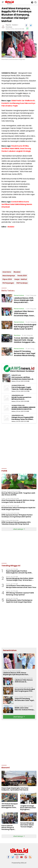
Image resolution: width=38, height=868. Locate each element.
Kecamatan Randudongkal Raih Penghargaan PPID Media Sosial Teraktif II (25, 327)
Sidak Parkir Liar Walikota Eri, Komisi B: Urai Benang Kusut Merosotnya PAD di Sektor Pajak (18, 103)
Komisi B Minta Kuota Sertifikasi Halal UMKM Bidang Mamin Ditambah (17, 204)
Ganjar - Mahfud (21, 279)
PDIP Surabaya (22, 283)
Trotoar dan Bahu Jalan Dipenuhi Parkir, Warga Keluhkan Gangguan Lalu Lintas (24, 341)
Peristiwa (9, 27)
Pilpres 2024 (7, 279)
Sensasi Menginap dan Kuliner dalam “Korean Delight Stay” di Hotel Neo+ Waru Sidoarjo (20, 579)
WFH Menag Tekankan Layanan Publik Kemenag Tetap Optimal (20, 594)
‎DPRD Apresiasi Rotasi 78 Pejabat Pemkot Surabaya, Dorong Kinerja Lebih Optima (17, 516)
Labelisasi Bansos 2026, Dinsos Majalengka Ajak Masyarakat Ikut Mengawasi (24, 301)
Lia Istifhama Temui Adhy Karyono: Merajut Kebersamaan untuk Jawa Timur (21, 586)
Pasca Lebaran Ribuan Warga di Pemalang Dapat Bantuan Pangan (8, 827)
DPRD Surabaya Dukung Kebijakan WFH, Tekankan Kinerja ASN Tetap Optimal (16, 523)
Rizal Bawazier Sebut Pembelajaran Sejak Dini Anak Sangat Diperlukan (18, 509)
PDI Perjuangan (8, 283)
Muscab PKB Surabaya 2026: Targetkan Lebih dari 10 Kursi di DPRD (18, 494)
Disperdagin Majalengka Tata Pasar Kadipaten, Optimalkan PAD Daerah (15, 789)
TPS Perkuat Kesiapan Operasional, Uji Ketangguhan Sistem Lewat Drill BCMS (10, 806)
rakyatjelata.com (17, 395)
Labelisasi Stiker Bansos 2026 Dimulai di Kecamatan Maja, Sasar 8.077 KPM (24, 314)
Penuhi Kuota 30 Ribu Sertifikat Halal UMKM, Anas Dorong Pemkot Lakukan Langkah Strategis (16, 149)
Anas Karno (7, 272)
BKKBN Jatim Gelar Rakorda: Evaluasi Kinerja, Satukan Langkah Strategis (24, 709)
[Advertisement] (19, 446)
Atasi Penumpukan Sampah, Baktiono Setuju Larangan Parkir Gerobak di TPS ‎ (18, 501)
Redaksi (15, 25)
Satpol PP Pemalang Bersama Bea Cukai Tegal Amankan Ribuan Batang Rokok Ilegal (25, 354)
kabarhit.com (16, 375)
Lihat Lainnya (19, 529)
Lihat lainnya (19, 717)
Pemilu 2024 (22, 276)
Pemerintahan (19, 295)
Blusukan (17, 272)
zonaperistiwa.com (18, 385)
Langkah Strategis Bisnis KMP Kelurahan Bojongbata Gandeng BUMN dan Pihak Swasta (28, 808)
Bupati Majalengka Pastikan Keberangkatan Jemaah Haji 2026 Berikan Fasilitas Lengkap (19, 572)
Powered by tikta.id (19, 863)
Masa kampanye (9, 276)
